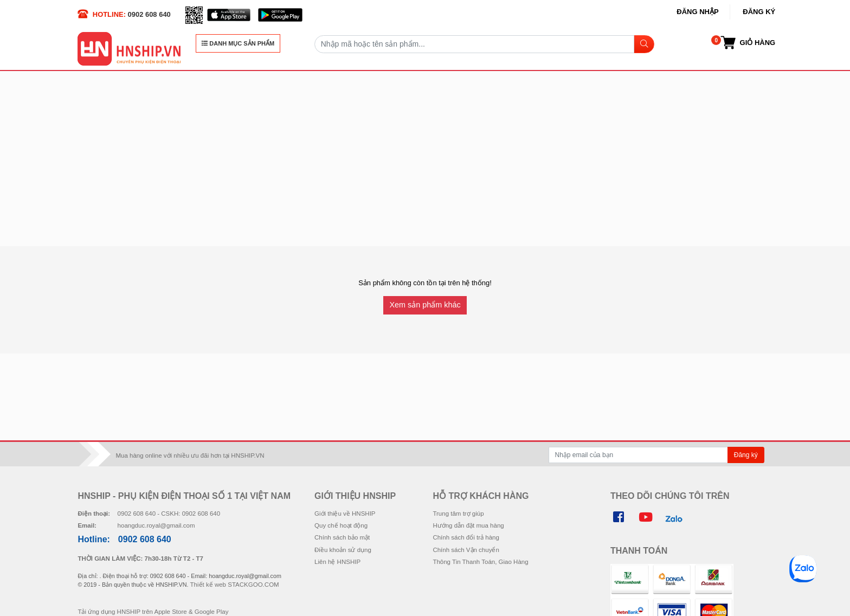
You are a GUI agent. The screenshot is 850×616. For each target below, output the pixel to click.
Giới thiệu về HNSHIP (345, 514)
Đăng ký (759, 12)
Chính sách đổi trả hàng (466, 537)
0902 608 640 (149, 14)
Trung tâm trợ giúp (458, 514)
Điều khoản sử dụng (343, 550)
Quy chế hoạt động (341, 525)
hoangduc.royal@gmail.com (156, 525)
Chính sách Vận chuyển (466, 550)
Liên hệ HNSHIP (337, 562)
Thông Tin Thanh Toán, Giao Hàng (480, 562)
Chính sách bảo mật (342, 537)
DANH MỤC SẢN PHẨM (238, 43)
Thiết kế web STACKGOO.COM (235, 585)
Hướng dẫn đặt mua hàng (468, 525)
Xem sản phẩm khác (425, 305)
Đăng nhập (697, 12)
